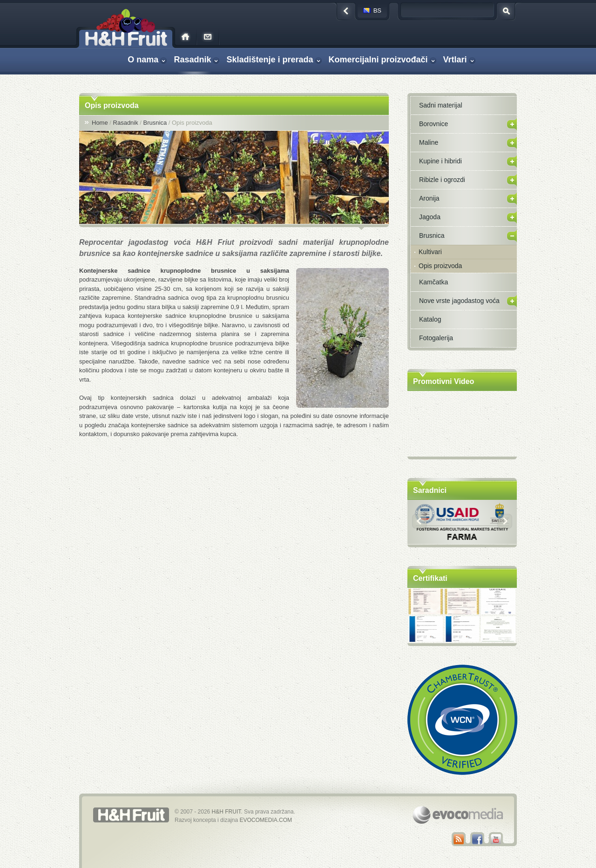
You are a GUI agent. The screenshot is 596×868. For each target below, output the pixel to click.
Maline (429, 142)
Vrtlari (455, 60)
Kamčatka (433, 282)
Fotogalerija (436, 338)
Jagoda (430, 217)
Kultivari (430, 252)
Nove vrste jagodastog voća (459, 301)
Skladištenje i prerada (270, 60)
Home (100, 123)
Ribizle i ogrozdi (442, 180)
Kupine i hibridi (440, 161)
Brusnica (155, 123)
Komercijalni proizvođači (378, 60)
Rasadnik (192, 60)
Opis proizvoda (440, 266)
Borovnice (433, 124)
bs (377, 10)
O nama (143, 60)
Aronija (429, 198)
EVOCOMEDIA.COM (266, 820)
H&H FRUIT (227, 812)
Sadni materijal (441, 105)
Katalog (430, 319)
